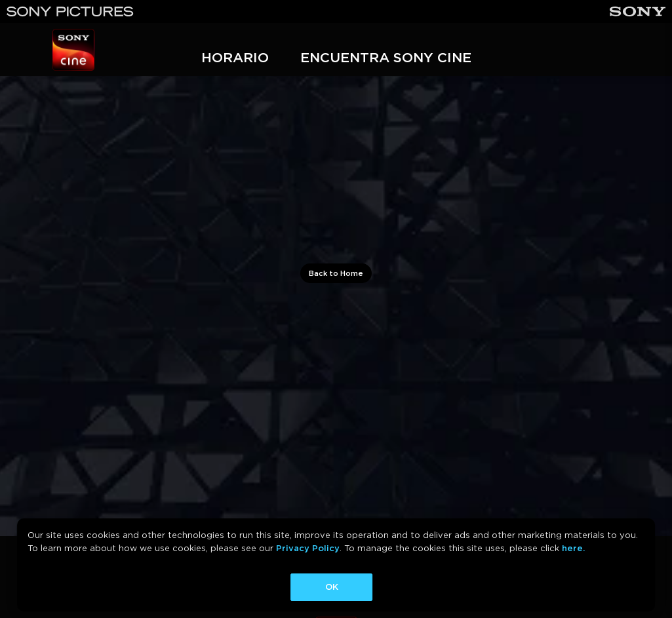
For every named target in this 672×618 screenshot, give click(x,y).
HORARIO (235, 57)
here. (573, 548)
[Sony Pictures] (70, 11)
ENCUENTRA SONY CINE (386, 57)
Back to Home (336, 273)
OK (332, 587)
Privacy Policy (308, 548)
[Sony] (638, 11)
